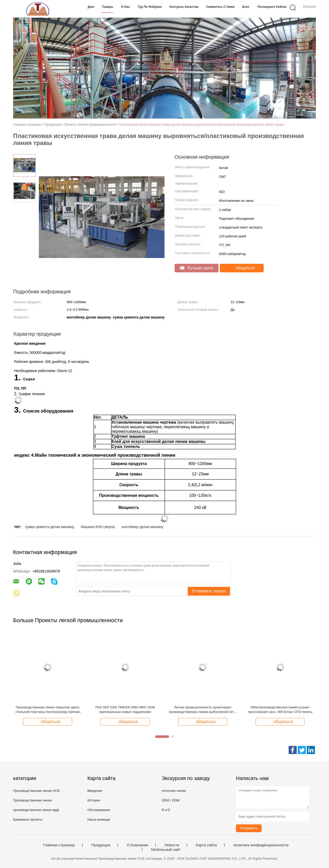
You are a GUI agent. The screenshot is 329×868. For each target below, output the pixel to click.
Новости (172, 845)
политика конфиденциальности (261, 845)
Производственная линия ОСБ (36, 791)
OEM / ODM (171, 800)
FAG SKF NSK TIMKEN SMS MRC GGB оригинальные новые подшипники (125, 710)
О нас (126, 7)
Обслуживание (99, 810)
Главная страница (59, 845)
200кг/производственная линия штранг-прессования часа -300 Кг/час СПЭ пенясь (280, 710)
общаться (242, 268)
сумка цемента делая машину (49, 527)
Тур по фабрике (150, 7)
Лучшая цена (196, 268)
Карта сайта (206, 845)
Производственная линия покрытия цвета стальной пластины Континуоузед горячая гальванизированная (48, 710)
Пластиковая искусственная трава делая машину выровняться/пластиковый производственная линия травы (201, 124)
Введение (95, 791)
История (94, 800)
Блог (246, 7)
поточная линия (174, 791)
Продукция (101, 845)
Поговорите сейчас (272, 7)
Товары (107, 7)
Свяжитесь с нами (220, 7)
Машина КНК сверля (98, 527)
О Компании (137, 845)
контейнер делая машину (142, 527)
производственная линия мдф (36, 810)
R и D (166, 810)
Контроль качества (184, 7)
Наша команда (99, 819)
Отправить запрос (209, 591)
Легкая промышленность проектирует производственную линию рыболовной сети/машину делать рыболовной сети (203, 710)
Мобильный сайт (166, 850)
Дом (91, 7)
